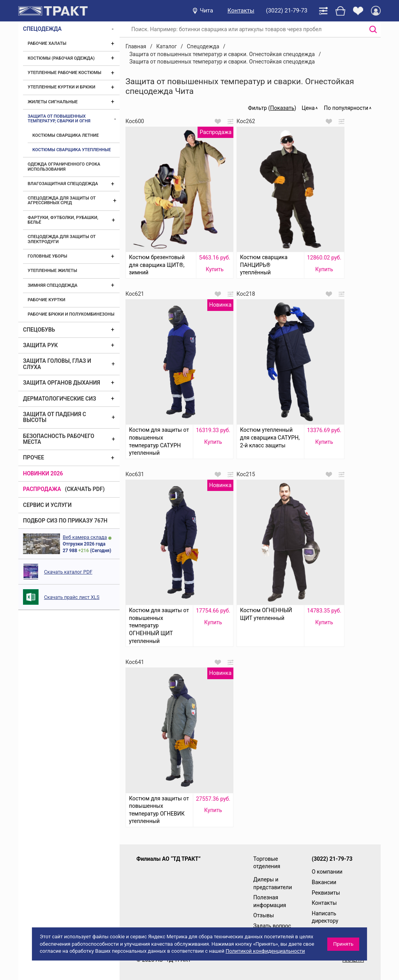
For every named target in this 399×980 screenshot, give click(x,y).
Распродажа (42, 489)
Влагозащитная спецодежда (63, 184)
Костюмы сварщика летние (66, 135)
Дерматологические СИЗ (60, 399)
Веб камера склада (85, 537)
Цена (308, 108)
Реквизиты (326, 893)
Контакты (241, 11)
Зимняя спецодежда (53, 285)
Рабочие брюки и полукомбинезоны (71, 314)
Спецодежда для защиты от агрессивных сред (62, 200)
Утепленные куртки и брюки (62, 87)
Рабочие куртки (47, 300)
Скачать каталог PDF (68, 572)
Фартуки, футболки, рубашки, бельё (63, 220)
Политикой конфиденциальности (265, 951)
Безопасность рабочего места (59, 439)
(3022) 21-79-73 (287, 11)
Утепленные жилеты (52, 271)
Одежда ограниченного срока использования (64, 167)
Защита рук (40, 345)
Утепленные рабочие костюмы (64, 73)
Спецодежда (42, 29)
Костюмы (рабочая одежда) (61, 58)
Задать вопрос (272, 926)
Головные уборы (48, 256)
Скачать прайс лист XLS (72, 597)
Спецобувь (39, 330)
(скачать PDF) (85, 489)
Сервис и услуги (47, 505)
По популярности (346, 108)
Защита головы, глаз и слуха (57, 364)
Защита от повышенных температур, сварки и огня (59, 119)
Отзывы (264, 915)
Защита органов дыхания (62, 383)
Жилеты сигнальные (53, 102)
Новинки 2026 (43, 473)
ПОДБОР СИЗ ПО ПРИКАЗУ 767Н (65, 521)
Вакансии (324, 882)
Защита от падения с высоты (55, 417)
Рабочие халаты (47, 43)
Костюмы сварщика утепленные (72, 150)
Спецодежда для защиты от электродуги (62, 239)
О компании (327, 872)
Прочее (34, 457)
